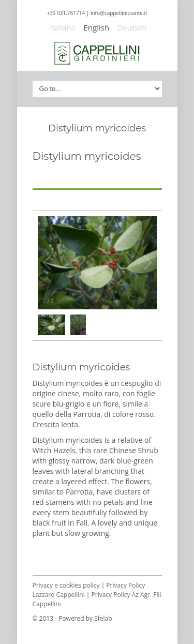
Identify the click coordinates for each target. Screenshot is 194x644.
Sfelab (103, 618)
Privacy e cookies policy (66, 585)
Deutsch (132, 28)
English (97, 28)
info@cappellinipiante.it (119, 13)
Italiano (63, 28)
